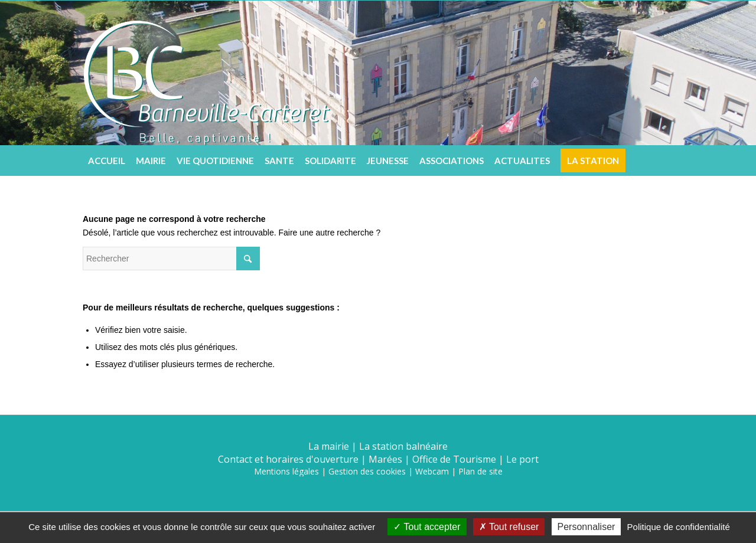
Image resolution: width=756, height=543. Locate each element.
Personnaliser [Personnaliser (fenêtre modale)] (586, 527)
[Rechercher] (664, 161)
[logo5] (206, 73)
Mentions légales (286, 471)
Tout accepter (427, 527)
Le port (522, 459)
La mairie (329, 446)
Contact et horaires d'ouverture (288, 459)
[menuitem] (107, 161)
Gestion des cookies (367, 471)
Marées (385, 459)
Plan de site (480, 471)
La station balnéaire (403, 446)
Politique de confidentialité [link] (679, 527)
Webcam (432, 471)
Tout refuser (509, 527)
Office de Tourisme (454, 459)
